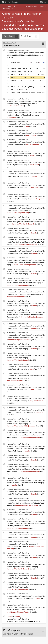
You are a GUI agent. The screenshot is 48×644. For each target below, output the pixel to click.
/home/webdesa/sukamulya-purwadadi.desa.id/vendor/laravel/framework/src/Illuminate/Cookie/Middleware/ (26, 335)
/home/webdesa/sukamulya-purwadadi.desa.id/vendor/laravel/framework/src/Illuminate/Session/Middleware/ (26, 280)
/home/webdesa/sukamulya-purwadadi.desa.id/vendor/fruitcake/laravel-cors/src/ (23, 544)
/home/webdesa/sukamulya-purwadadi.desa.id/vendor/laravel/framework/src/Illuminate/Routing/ (26, 174)
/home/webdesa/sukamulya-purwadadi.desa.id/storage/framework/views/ (25, 53)
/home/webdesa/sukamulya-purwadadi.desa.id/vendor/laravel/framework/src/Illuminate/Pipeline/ (26, 208)
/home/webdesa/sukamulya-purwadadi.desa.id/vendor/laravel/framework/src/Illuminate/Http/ (26, 153)
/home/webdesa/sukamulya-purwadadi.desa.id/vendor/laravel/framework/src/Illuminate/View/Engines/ (26, 101)
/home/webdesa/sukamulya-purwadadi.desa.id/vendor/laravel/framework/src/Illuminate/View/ (26, 124)
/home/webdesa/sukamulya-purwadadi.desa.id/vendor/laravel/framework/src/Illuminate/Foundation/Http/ (26, 410)
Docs (43, 2)
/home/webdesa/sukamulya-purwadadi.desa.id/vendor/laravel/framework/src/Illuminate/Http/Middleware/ (26, 564)
